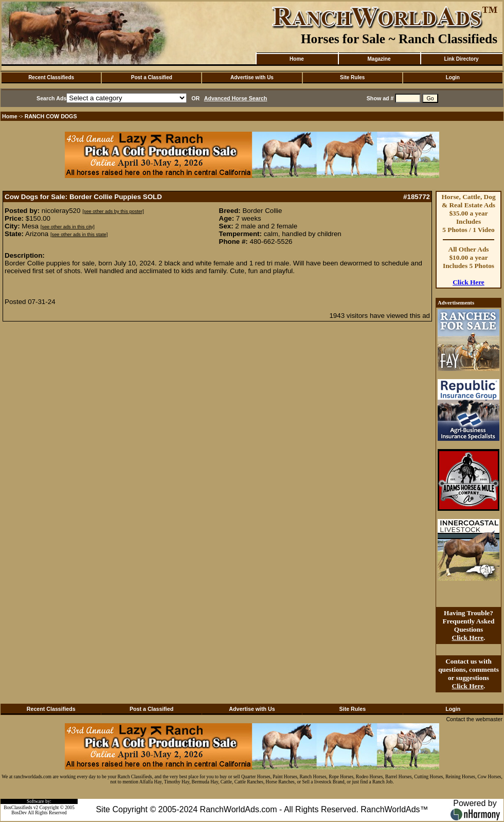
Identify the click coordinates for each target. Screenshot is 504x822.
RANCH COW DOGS (51, 116)
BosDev (19, 813)
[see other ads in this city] (68, 227)
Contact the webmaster (474, 719)
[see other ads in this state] (79, 235)
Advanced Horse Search (236, 98)
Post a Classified (152, 77)
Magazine (379, 59)
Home (297, 59)
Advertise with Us (252, 77)
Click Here (469, 282)
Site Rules (352, 77)
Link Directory (461, 59)
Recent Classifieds (51, 77)
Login (453, 77)
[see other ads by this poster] (113, 211)
